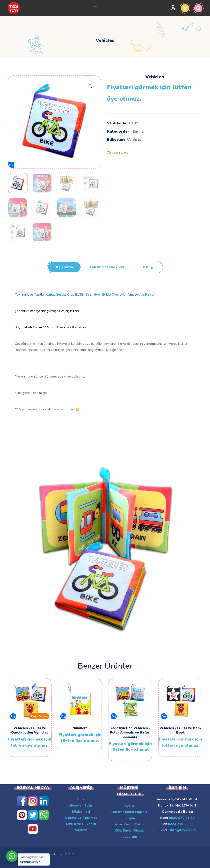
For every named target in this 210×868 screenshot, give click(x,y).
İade (81, 799)
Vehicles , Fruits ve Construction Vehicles (30, 730)
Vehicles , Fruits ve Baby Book (180, 730)
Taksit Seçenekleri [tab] (107, 267)
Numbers (80, 728)
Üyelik (129, 806)
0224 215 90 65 (180, 824)
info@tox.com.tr (183, 830)
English (139, 131)
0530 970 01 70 (181, 818)
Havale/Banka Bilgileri (129, 812)
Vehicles (134, 139)
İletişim (129, 818)
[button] (90, 86)
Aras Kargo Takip (129, 824)
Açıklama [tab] (64, 267)
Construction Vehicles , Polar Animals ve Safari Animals (130, 733)
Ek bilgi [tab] (147, 267)
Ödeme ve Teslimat (81, 818)
